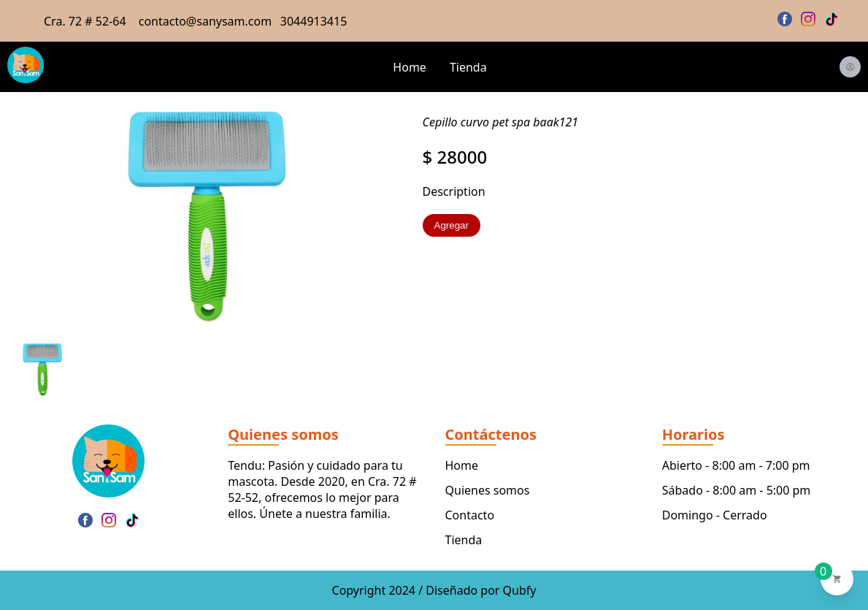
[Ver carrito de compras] (837, 579)
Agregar (452, 225)
